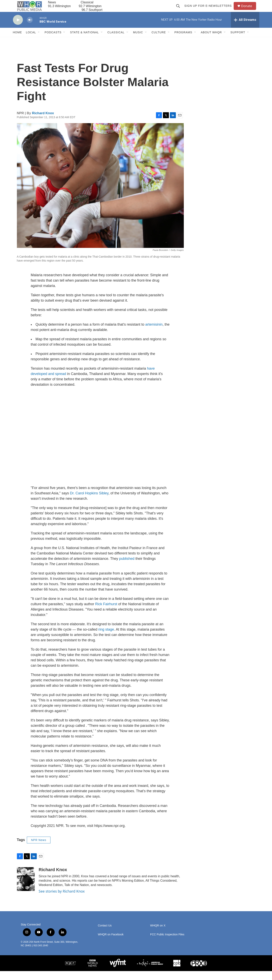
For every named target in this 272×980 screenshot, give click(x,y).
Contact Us (105, 934)
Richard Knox (43, 122)
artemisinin (154, 333)
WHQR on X (158, 934)
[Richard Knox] (26, 888)
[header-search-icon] (180, 10)
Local (31, 41)
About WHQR (211, 41)
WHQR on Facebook (111, 943)
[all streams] (245, 29)
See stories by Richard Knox (62, 900)
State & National (84, 41)
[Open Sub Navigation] (39, 41)
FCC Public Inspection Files (167, 943)
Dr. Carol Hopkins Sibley (89, 502)
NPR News (39, 849)
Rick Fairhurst (106, 613)
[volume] (30, 29)
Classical (116, 41)
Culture (159, 41)
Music (138, 41)
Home (17, 41)
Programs (183, 41)
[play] (18, 29)
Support (238, 41)
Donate (249, 10)
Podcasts (53, 41)
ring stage (106, 638)
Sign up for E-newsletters (210, 10)
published (127, 568)
